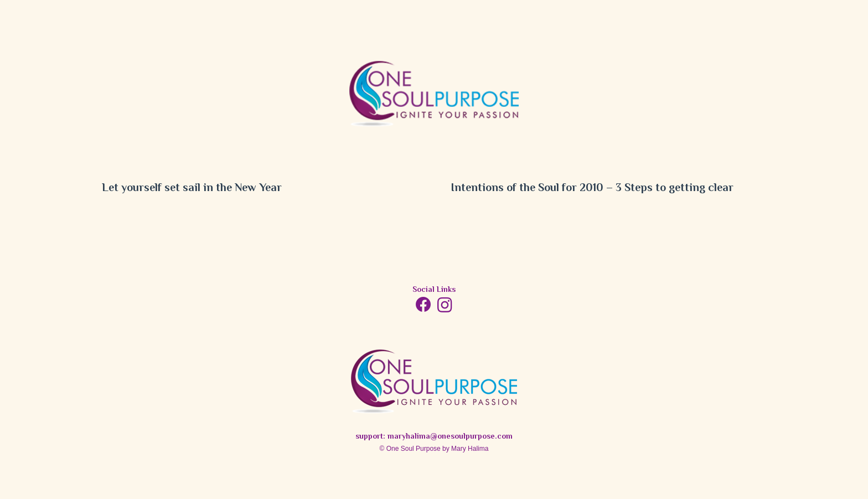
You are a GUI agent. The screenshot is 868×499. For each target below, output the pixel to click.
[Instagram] (445, 305)
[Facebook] (423, 305)
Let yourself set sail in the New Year (192, 189)
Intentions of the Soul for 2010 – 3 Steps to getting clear (592, 189)
